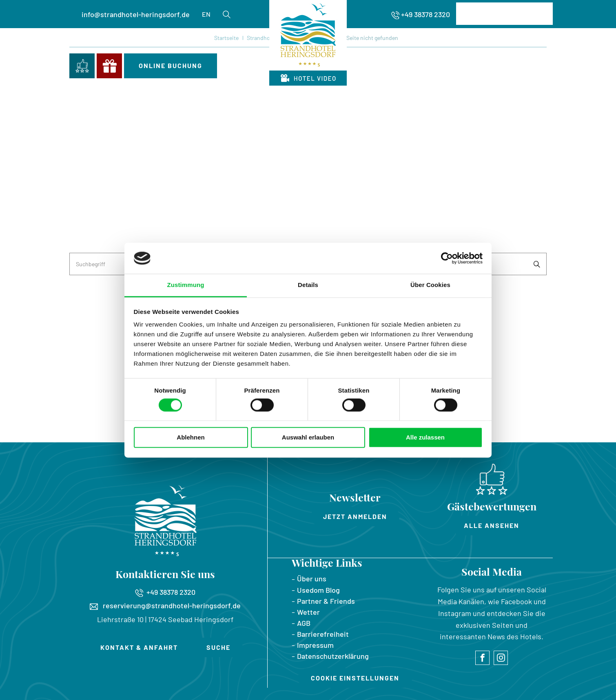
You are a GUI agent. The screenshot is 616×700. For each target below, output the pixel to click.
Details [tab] (308, 285)
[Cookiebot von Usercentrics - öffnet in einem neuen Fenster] (447, 258)
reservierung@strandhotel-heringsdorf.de (165, 605)
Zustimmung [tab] (186, 285)
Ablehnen (191, 438)
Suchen (537, 264)
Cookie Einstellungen (355, 678)
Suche (218, 647)
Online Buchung (171, 65)
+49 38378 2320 (425, 14)
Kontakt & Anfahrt (139, 647)
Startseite (226, 38)
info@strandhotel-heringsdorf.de (136, 14)
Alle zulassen (425, 438)
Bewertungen (82, 66)
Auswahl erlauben (308, 438)
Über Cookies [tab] (430, 285)
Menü (534, 64)
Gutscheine (109, 66)
